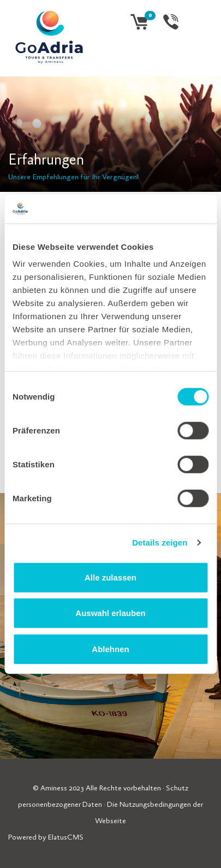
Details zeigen (160, 542)
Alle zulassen (111, 577)
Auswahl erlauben (110, 613)
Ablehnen (110, 649)
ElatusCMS (66, 838)
